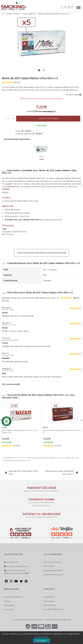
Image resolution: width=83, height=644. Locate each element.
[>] (82, 420)
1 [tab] (39, 70)
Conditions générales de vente (58, 620)
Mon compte (49, 566)
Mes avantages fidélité (53, 570)
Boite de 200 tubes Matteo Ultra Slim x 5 (54, 14)
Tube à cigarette (29, 14)
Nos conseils (9, 605)
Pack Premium (50, 605)
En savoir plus (42, 637)
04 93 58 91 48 (11, 562)
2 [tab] (44, 70)
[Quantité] (9, 119)
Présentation (49, 597)
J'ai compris (42, 640)
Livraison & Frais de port (54, 575)
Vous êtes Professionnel (53, 609)
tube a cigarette (57, 178)
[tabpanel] (42, 42)
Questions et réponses (13, 597)
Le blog (7, 601)
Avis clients (9, 609)
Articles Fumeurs (13, 14)
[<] (1, 420)
